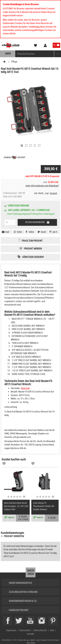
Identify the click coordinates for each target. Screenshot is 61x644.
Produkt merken (33, 249)
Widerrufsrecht (40, 630)
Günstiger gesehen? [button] (33, 257)
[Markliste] (4, 464)
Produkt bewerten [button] (14, 536)
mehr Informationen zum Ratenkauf (42, 186)
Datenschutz (25, 630)
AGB (52, 630)
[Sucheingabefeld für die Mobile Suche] (35, 54)
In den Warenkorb (35, 222)
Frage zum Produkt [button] (32, 241)
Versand (53, 193)
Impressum (11, 630)
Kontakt (31, 634)
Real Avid (25, 388)
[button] (53, 232)
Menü (8, 54)
